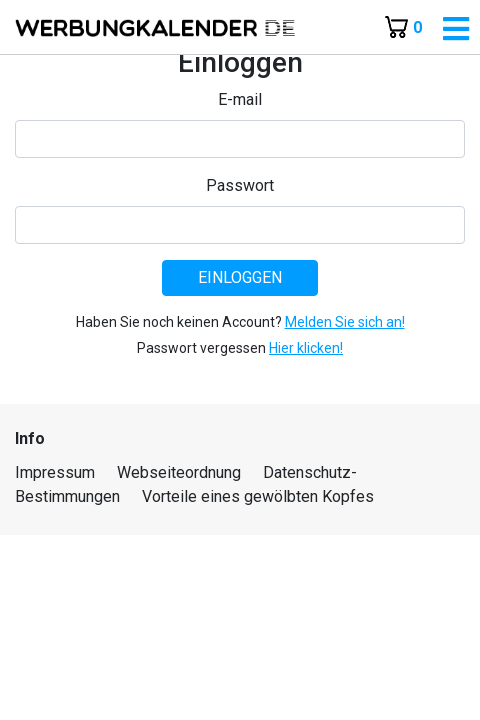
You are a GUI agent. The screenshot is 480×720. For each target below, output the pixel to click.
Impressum (55, 472)
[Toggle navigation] (456, 29)
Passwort (240, 185)
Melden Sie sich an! (345, 322)
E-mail (240, 99)
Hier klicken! (306, 348)
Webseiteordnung (179, 472)
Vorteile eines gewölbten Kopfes (258, 496)
